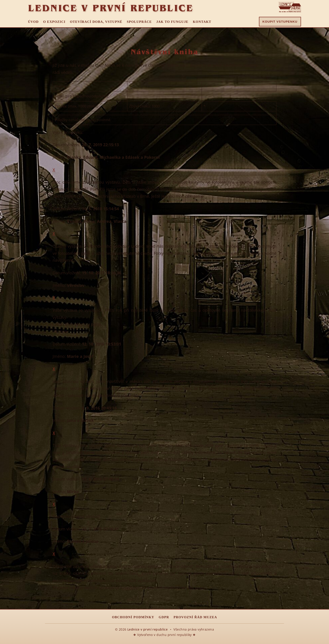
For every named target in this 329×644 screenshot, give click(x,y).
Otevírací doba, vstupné (96, 22)
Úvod (33, 22)
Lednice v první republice (111, 8)
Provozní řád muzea (195, 617)
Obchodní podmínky (133, 617)
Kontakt (202, 22)
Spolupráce (139, 22)
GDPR (164, 617)
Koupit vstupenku (280, 22)
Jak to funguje (172, 22)
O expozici (54, 22)
